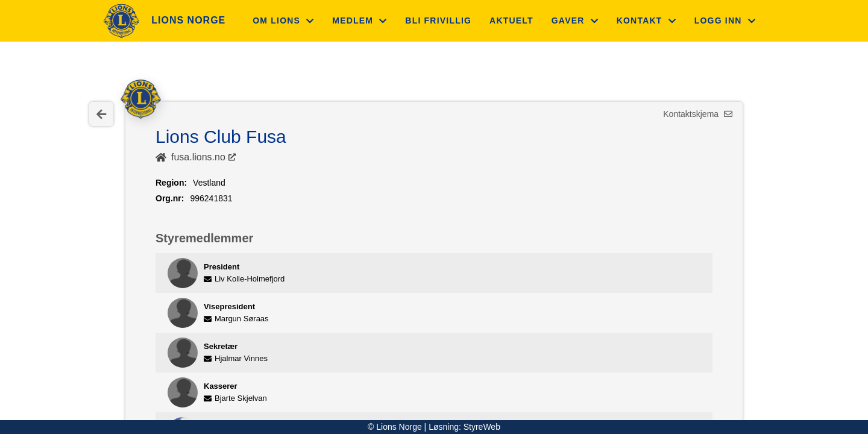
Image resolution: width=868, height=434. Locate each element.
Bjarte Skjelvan (235, 398)
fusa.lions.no (198, 157)
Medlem (360, 20)
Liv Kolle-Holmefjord (244, 279)
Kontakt (646, 20)
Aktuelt (511, 20)
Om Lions (283, 20)
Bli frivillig (438, 20)
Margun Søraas (236, 319)
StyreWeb (482, 427)
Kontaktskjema (698, 114)
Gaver (575, 20)
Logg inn (725, 20)
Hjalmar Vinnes (236, 358)
